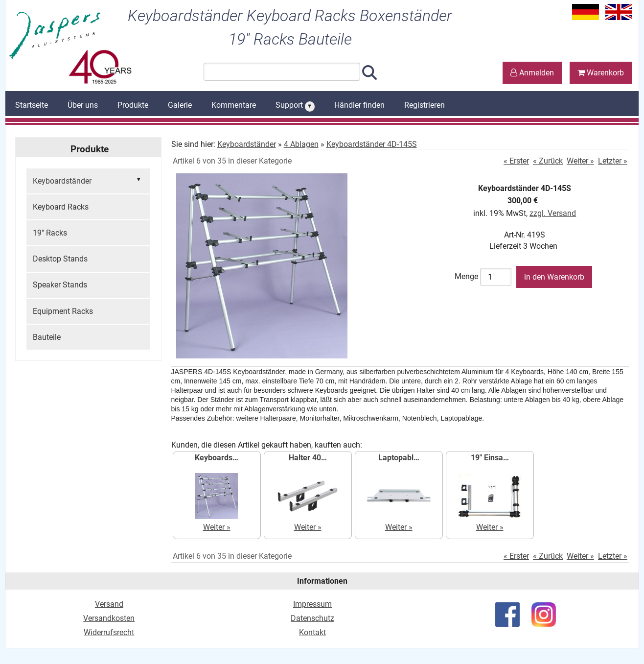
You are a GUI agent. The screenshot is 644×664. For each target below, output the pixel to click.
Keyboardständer (88, 180)
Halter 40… (308, 458)
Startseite (32, 105)
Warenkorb (601, 73)
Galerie (180, 105)
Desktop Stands (60, 259)
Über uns (83, 105)
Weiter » (580, 161)
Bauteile (47, 337)
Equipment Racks (63, 311)
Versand (109, 604)
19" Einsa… (490, 458)
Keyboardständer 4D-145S (372, 144)
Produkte (133, 105)
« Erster (516, 161)
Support (295, 106)
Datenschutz (312, 618)
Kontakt (312, 632)
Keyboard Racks (61, 207)
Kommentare (234, 105)
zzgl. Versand (553, 213)
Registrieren (425, 105)
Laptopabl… (399, 458)
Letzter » (613, 161)
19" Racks (50, 233)
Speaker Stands (60, 285)
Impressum (312, 604)
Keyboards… (217, 458)
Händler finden (359, 105)
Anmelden (532, 73)
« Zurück (548, 161)
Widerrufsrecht (109, 632)
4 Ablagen (301, 144)
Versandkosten (109, 618)
